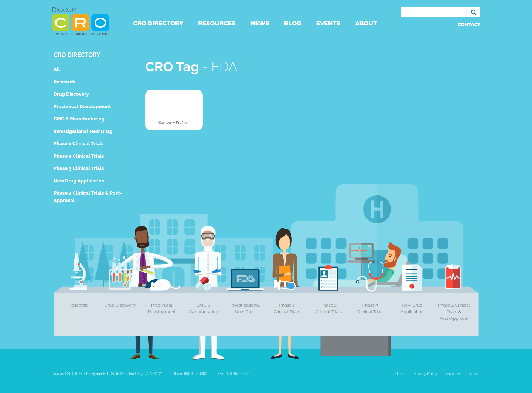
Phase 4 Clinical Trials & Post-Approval (454, 312)
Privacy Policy (426, 374)
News (260, 23)
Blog (293, 23)
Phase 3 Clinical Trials (79, 168)
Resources (217, 23)
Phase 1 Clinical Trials (79, 143)
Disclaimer (452, 374)
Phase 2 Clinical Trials (79, 156)
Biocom (401, 374)
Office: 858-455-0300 (190, 374)
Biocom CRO (80, 21)
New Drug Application (79, 181)
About (366, 23)
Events (328, 23)
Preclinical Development (82, 107)
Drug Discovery (71, 94)
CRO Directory (158, 23)
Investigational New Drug (83, 131)
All (57, 69)
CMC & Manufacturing (79, 119)
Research (64, 82)
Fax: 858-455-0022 (233, 374)
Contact (469, 25)
